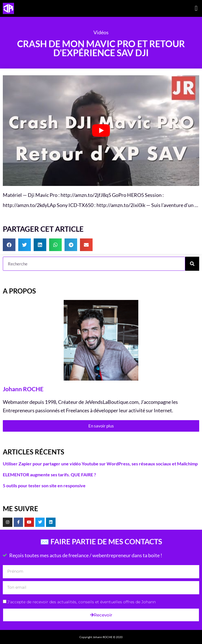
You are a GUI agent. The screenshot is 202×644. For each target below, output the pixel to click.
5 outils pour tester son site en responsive (44, 485)
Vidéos (101, 32)
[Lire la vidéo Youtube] (101, 131)
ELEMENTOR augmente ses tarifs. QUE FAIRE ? (49, 475)
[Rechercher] (192, 264)
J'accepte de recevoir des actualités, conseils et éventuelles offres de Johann (82, 602)
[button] (196, 8)
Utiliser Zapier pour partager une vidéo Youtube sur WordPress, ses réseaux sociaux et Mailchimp (100, 464)
